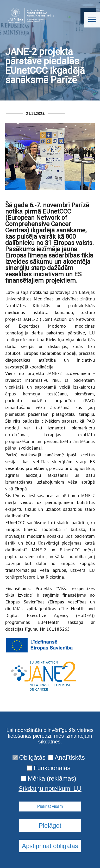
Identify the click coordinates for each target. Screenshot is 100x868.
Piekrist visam (50, 806)
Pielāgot (50, 825)
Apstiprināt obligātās (50, 846)
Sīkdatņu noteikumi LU (50, 789)
